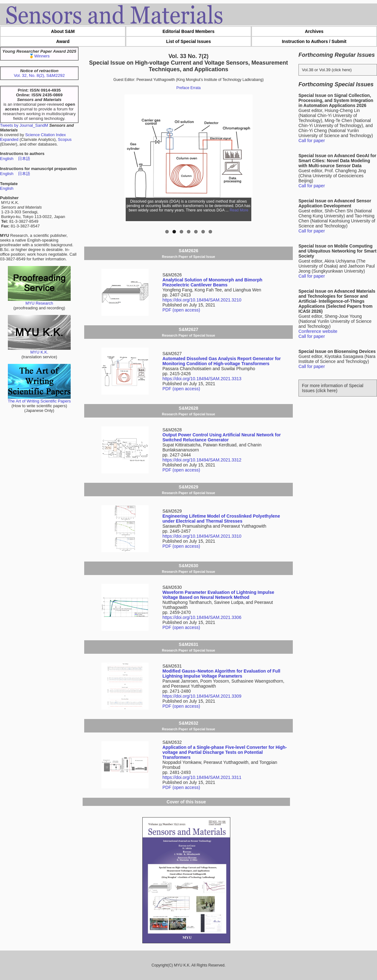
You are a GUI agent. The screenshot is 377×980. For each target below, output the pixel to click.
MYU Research (39, 301)
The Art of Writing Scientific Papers (39, 399)
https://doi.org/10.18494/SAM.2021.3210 (202, 300)
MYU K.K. (39, 350)
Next (255, 158)
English (7, 159)
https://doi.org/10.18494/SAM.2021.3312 (202, 460)
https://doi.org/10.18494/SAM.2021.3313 (202, 379)
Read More (239, 210)
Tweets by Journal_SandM (24, 125)
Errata (196, 88)
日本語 (24, 159)
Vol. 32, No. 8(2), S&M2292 (39, 75)
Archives (314, 31)
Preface (183, 88)
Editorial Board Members (188, 31)
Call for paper (312, 141)
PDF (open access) (181, 310)
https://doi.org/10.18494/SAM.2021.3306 (202, 617)
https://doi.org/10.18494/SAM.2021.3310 (202, 536)
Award (63, 41)
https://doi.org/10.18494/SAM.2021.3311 (202, 777)
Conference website (318, 331)
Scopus (65, 139)
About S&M (63, 31)
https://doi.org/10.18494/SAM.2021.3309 (202, 696)
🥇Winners (39, 56)
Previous (122, 158)
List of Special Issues (188, 41)
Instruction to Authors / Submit (314, 41)
